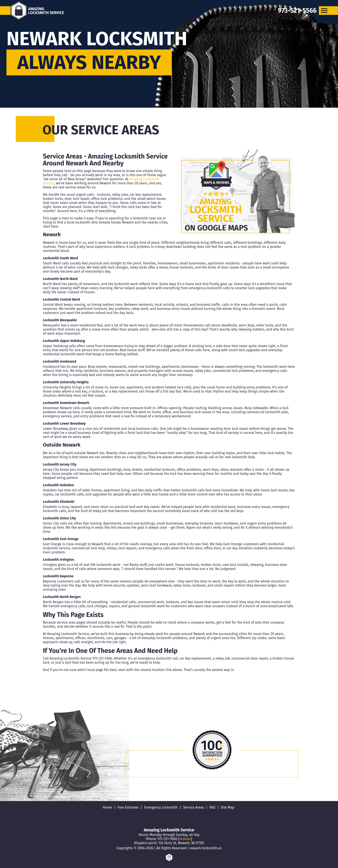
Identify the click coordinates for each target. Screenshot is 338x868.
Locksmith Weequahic (60, 320)
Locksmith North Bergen (62, 597)
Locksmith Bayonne (58, 576)
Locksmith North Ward (60, 279)
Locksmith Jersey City (60, 464)
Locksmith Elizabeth (59, 502)
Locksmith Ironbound (60, 361)
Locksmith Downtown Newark (66, 403)
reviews (185, 839)
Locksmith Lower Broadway (64, 423)
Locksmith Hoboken (58, 485)
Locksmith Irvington (59, 560)
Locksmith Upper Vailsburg (64, 341)
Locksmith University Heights (66, 382)
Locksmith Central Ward (61, 299)
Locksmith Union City (59, 518)
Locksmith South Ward (60, 258)
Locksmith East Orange (61, 539)
